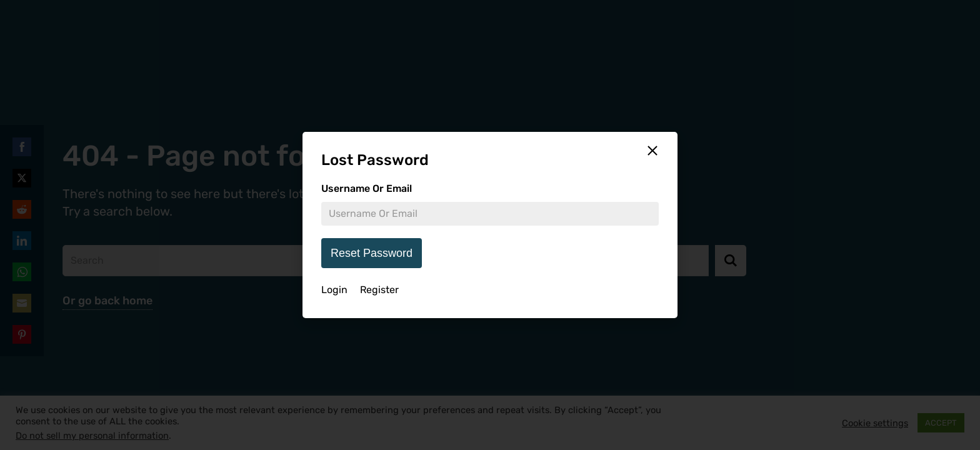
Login (334, 290)
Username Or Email (367, 188)
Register (379, 290)
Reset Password (372, 253)
